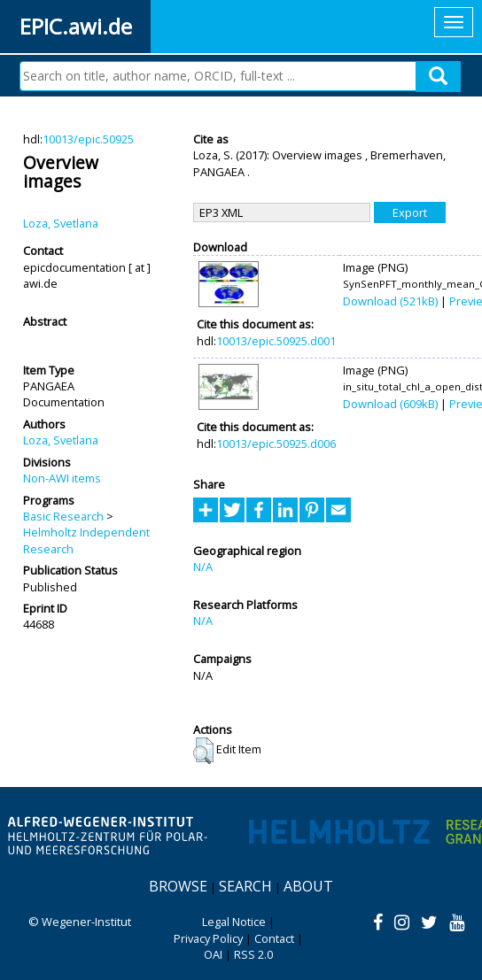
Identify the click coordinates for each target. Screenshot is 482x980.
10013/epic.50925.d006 (276, 444)
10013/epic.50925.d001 (276, 341)
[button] (203, 751)
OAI (213, 954)
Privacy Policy (208, 938)
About (308, 886)
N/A (203, 567)
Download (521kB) (390, 301)
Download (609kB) (390, 404)
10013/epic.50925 (88, 139)
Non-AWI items (62, 478)
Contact (274, 938)
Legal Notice (234, 922)
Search (245, 886)
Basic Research (63, 516)
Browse (178, 886)
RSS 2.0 (253, 954)
